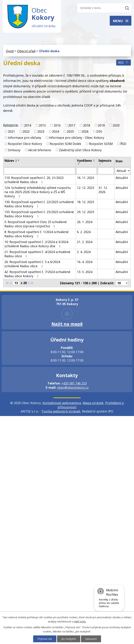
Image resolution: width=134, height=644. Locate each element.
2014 (28, 125)
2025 (70, 131)
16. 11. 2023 (85, 178)
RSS (124, 63)
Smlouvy (14, 150)
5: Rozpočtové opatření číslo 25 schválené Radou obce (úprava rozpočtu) (36, 224)
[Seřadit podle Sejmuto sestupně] (100, 165)
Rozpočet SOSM (101, 144)
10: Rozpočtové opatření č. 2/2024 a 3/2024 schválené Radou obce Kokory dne (36, 244)
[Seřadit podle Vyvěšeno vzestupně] (79, 163)
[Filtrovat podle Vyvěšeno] (87, 171)
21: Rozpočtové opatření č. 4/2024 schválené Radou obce (37, 254)
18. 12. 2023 (85, 202)
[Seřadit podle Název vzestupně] (19, 159)
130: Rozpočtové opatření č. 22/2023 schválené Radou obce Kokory (39, 204)
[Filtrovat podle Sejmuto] (106, 171)
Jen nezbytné (69, 639)
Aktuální (122, 178)
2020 (116, 125)
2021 (11, 131)
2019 (101, 125)
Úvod (10, 51)
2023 (41, 131)
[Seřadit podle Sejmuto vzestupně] (100, 163)
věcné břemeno (40, 150)
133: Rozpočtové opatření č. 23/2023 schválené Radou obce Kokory (39, 214)
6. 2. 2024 (84, 232)
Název (11, 161)
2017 (72, 125)
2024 (55, 131)
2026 (85, 131)
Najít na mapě (67, 324)
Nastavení (91, 639)
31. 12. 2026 (103, 190)
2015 (42, 125)
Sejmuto (105, 161)
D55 (99, 131)
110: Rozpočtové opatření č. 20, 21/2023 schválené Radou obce (34, 180)
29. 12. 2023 (85, 212)
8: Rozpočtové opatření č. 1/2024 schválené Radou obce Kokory (36, 234)
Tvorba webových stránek (61, 411)
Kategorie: (11, 125)
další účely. (80, 621)
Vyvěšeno (86, 161)
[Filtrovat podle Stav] (123, 171)
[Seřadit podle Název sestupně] (19, 161)
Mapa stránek (93, 403)
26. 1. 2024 (85, 222)
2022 (26, 131)
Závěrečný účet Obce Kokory (80, 150)
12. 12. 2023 (85, 188)
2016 (57, 125)
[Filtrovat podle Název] (40, 171)
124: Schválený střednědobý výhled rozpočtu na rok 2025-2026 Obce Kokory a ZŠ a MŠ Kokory (38, 192)
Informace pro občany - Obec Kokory (77, 138)
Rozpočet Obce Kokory (25, 144)
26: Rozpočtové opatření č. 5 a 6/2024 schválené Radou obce (32, 264)
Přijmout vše (45, 639)
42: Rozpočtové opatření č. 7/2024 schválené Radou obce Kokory (37, 274)
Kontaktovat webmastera (62, 403)
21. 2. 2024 (85, 242)
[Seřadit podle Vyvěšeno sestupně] (79, 165)
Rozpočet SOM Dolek (65, 144)
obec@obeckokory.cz (73, 387)
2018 (87, 125)
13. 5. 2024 (85, 272)
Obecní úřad (26, 51)
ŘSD (123, 144)
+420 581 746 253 (74, 383)
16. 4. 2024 (85, 262)
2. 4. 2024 (84, 252)
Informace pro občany (25, 138)
